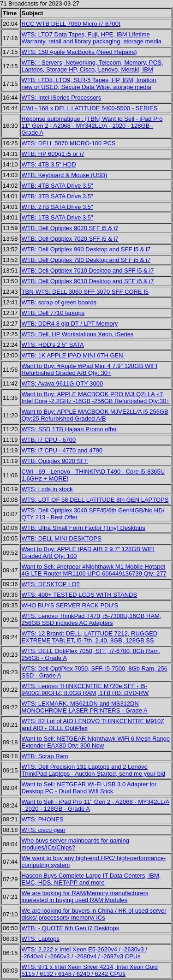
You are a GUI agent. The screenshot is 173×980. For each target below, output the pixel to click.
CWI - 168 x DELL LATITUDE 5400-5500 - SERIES (90, 108)
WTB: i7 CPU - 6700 (49, 440)
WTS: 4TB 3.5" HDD (49, 164)
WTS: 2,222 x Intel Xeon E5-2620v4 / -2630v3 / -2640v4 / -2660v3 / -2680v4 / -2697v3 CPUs (84, 953)
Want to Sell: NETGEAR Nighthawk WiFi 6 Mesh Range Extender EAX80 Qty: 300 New (96, 742)
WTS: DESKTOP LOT (51, 584)
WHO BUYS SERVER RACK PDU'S (70, 605)
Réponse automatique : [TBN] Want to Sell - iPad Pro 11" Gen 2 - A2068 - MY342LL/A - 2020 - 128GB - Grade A (92, 126)
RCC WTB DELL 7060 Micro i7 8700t (71, 24)
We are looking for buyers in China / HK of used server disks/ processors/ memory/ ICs (94, 914)
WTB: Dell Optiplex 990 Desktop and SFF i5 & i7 (86, 249)
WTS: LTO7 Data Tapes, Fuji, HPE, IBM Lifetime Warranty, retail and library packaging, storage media (92, 38)
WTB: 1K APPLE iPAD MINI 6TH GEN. (73, 355)
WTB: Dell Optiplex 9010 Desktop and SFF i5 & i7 (88, 281)
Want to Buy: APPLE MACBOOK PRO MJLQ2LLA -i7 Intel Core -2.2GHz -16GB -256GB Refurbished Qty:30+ (96, 398)
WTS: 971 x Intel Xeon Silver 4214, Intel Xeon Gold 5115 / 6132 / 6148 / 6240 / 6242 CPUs (90, 970)
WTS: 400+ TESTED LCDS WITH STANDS (80, 595)
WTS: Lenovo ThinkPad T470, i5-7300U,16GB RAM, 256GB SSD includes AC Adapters (92, 619)
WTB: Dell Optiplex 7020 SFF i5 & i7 (70, 239)
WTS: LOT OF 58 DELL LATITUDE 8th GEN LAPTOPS (95, 500)
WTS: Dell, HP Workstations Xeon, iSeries (78, 334)
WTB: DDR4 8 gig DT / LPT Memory (70, 324)
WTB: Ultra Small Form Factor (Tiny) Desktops (84, 528)
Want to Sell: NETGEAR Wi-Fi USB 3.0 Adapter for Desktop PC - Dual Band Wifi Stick (89, 788)
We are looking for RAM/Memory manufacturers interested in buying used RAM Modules (85, 897)
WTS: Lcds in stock (47, 489)
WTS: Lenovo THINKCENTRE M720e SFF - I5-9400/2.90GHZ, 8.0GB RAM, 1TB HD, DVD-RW (85, 689)
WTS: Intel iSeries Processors (62, 98)
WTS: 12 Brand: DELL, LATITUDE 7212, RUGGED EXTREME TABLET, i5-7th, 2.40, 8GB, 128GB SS (90, 637)
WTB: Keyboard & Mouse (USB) (65, 175)
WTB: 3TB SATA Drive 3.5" (57, 196)
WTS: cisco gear (44, 830)
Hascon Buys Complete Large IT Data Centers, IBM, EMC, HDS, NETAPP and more (91, 879)
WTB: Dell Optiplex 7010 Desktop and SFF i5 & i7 (88, 270)
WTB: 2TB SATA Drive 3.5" (57, 207)
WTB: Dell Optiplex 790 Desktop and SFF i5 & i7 (86, 260)
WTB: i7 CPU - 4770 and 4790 (62, 450)
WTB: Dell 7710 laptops (53, 313)
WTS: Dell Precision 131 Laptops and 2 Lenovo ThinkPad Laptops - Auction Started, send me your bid (93, 770)
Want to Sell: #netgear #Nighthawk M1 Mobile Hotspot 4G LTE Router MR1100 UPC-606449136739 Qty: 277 (94, 570)
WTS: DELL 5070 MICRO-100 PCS (69, 143)
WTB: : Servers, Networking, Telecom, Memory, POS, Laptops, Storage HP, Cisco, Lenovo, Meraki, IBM (92, 66)
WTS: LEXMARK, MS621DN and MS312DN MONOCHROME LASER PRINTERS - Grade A (85, 707)
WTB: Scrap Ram (45, 756)
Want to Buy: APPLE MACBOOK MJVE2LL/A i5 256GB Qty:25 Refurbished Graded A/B (95, 415)
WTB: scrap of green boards (59, 302)
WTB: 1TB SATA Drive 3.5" (57, 217)
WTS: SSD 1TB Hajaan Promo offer (69, 429)
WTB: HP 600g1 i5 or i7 (53, 154)
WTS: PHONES (43, 819)
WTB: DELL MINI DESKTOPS (62, 538)
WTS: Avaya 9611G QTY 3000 (63, 383)
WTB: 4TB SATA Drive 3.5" (57, 186)
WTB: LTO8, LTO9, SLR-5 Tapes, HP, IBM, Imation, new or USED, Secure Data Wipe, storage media (90, 83)
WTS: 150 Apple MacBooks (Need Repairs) (79, 52)
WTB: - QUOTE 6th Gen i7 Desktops (71, 928)
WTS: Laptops (41, 939)
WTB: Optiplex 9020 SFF (55, 461)
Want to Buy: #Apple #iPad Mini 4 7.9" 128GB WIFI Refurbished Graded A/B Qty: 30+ (90, 369)
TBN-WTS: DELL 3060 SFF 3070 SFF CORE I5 (85, 292)
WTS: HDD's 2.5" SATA (53, 345)
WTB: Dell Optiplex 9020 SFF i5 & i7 (70, 228)
